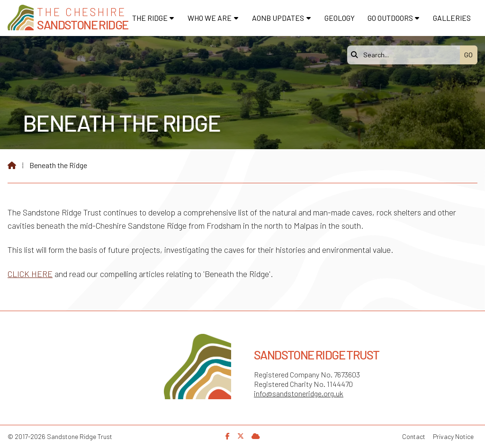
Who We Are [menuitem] (210, 18)
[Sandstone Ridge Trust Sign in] (256, 436)
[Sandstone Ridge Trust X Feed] (241, 436)
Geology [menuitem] (340, 18)
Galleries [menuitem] (452, 18)
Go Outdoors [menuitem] (390, 18)
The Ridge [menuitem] (150, 18)
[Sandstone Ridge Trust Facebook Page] (228, 436)
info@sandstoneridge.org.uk (299, 393)
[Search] (406, 55)
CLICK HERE (30, 274)
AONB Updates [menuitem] (278, 18)
